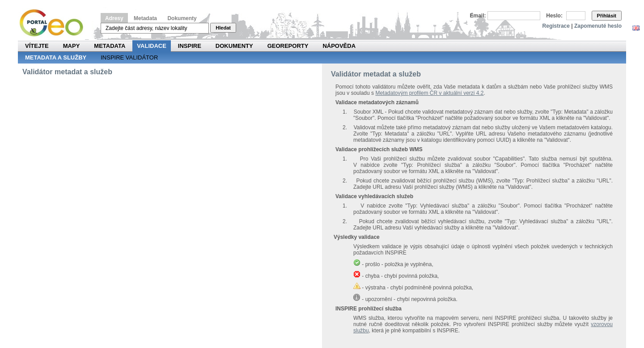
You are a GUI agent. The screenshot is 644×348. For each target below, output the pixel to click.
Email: (478, 16)
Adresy (114, 18)
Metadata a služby (56, 57)
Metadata (145, 18)
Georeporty (288, 46)
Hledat (223, 28)
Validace (151, 46)
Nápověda (339, 46)
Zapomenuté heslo (598, 26)
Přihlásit (607, 16)
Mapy (72, 46)
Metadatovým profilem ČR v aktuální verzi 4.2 (429, 93)
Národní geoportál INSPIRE (55, 23)
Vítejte (37, 46)
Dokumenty (182, 18)
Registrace (556, 26)
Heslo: (554, 16)
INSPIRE (190, 46)
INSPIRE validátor (129, 57)
